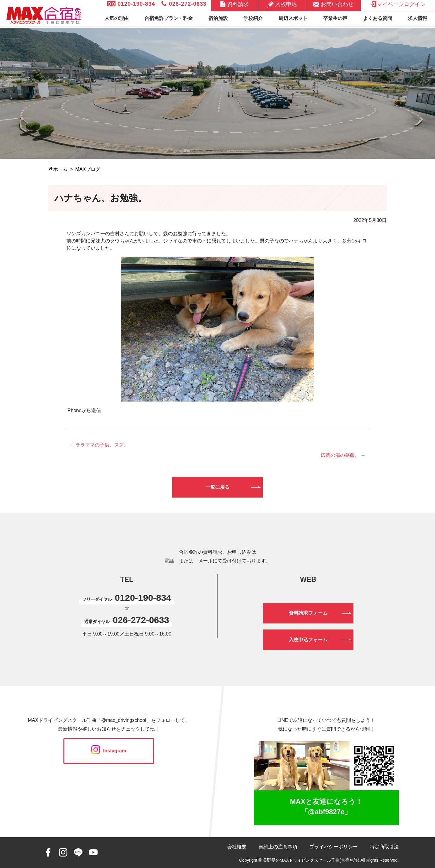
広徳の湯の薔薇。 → (343, 455)
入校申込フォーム (308, 640)
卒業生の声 (335, 18)
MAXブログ (88, 169)
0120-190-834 (131, 4)
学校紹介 (253, 18)
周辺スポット (293, 18)
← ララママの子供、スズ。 (99, 445)
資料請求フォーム (308, 613)
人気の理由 (117, 18)
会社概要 (237, 847)
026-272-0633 (184, 4)
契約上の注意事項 (278, 847)
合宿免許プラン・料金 (169, 18)
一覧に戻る (217, 487)
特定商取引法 (384, 847)
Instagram (109, 751)
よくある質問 (378, 18)
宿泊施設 (218, 18)
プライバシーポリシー (333, 847)
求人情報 (417, 18)
